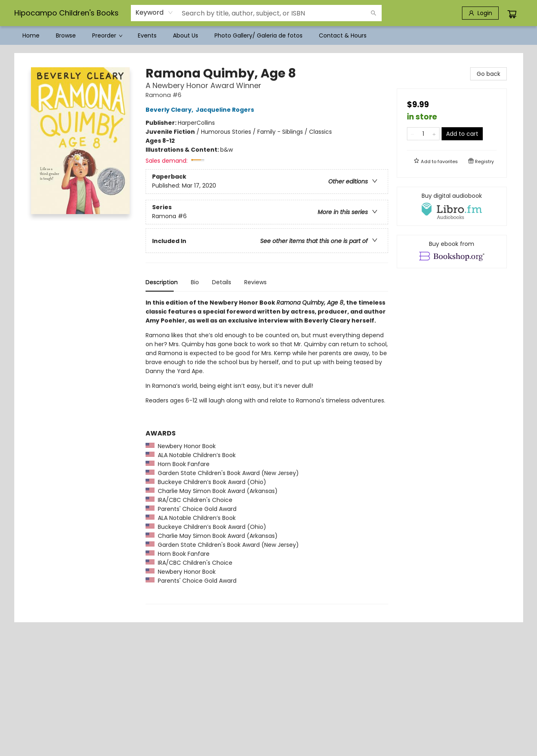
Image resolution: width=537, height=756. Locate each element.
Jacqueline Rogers (226, 110)
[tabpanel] (267, 451)
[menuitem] (31, 35)
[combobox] (154, 13)
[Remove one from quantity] (412, 134)
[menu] (269, 35)
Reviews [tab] (255, 282)
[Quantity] (423, 134)
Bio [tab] (195, 282)
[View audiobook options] (452, 206)
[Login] (480, 13)
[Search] (373, 13)
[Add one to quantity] (434, 134)
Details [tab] (222, 282)
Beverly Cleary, (171, 110)
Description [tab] (162, 282)
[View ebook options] (452, 252)
